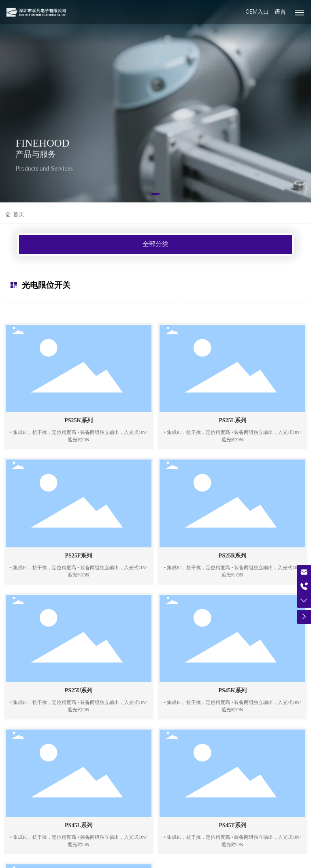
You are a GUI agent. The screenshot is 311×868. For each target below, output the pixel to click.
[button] (155, 194)
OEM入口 (257, 12)
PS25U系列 (79, 690)
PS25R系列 (232, 556)
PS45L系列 (79, 825)
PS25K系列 (78, 420)
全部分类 (155, 244)
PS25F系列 (78, 556)
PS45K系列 (232, 690)
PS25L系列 (232, 420)
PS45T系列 (232, 825)
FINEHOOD (42, 144)
